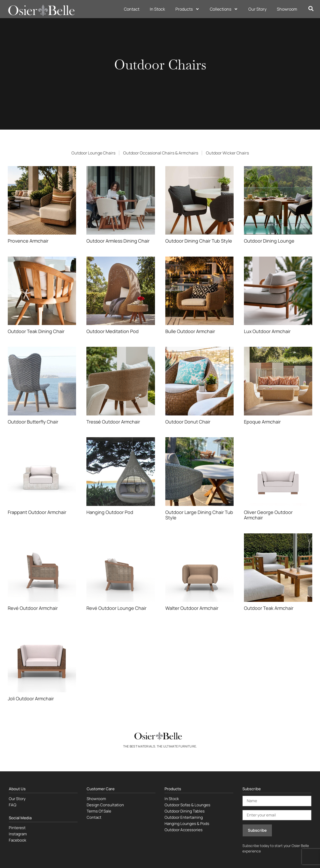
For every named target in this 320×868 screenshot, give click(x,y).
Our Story (257, 9)
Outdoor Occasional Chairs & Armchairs (161, 153)
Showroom (287, 9)
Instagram (18, 834)
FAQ (13, 805)
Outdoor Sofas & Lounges (187, 805)
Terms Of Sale (99, 811)
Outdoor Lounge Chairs (93, 153)
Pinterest (17, 828)
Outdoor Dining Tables (185, 811)
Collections (224, 9)
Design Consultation (105, 805)
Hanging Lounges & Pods (187, 824)
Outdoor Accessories (184, 830)
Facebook (17, 840)
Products (187, 9)
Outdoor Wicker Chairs (227, 153)
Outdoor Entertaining (184, 817)
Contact (132, 9)
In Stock (157, 9)
